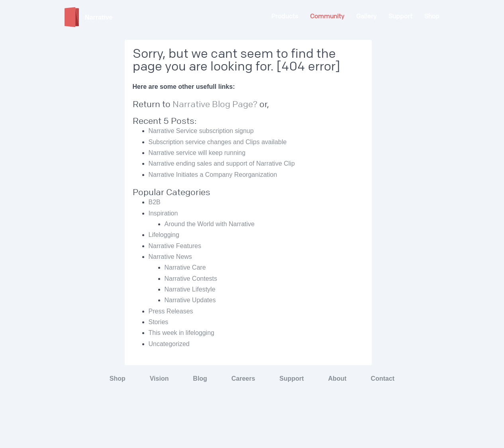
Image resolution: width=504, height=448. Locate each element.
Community (327, 16)
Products (285, 16)
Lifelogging (164, 235)
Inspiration (163, 213)
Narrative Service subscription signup (201, 131)
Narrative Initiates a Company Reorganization (213, 175)
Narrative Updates (190, 300)
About (337, 379)
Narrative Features (175, 246)
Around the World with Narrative (210, 224)
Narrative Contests (191, 279)
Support (400, 16)
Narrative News (170, 257)
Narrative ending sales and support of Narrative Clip (222, 163)
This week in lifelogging (181, 333)
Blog (200, 379)
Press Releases (171, 311)
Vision (159, 379)
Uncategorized (169, 344)
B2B (155, 202)
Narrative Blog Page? (216, 104)
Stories (159, 322)
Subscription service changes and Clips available (218, 142)
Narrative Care (185, 267)
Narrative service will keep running (197, 153)
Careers (243, 379)
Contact (383, 379)
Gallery (366, 16)
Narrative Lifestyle (190, 289)
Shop (432, 16)
